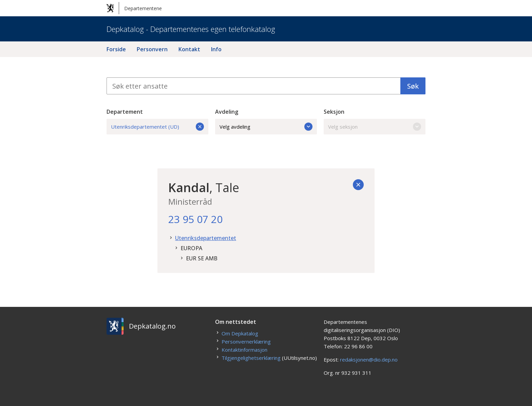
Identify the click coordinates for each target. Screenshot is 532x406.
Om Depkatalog (240, 333)
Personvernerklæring (246, 342)
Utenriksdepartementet (206, 238)
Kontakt (189, 49)
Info (216, 49)
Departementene (134, 8)
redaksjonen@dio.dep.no (369, 359)
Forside (116, 49)
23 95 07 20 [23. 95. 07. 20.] (195, 219)
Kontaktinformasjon (244, 350)
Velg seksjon (375, 127)
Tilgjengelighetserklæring (251, 358)
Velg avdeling (266, 127)
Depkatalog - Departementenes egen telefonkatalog (191, 29)
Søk (413, 86)
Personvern (152, 49)
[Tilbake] (358, 185)
